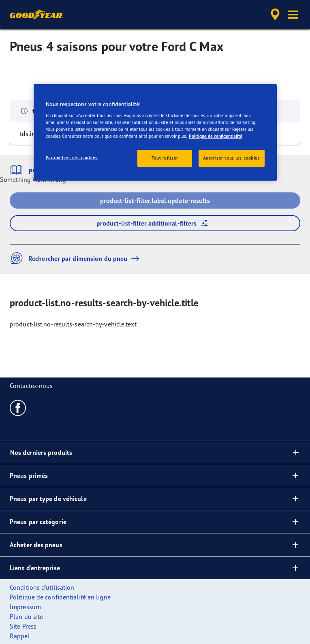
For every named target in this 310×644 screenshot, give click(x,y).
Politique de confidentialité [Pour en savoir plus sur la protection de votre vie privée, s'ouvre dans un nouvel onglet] (216, 136)
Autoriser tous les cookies (232, 158)
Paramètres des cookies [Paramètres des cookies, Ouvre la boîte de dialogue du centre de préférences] (72, 158)
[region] (155, 132)
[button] (293, 15)
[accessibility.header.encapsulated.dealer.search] (275, 15)
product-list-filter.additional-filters (155, 223)
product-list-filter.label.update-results (155, 200)
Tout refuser (165, 158)
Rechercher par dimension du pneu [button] (77, 258)
